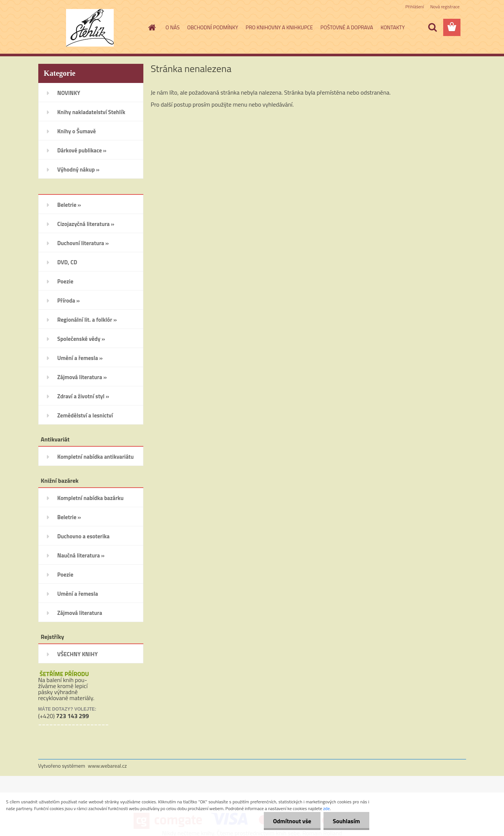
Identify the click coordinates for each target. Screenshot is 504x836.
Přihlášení (414, 7)
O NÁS (173, 27)
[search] (432, 27)
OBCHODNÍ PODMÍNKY (213, 27)
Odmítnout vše (292, 821)
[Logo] (90, 28)
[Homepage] (151, 27)
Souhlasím (346, 821)
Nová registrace (445, 7)
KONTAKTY (393, 27)
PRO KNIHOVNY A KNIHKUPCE (279, 27)
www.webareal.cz (107, 766)
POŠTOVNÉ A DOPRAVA (347, 27)
